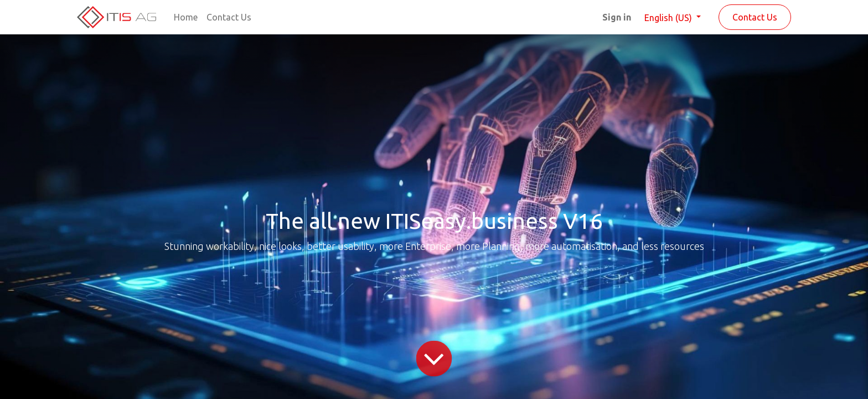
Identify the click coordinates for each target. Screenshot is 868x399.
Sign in (617, 17)
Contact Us (755, 17)
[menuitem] (186, 17)
